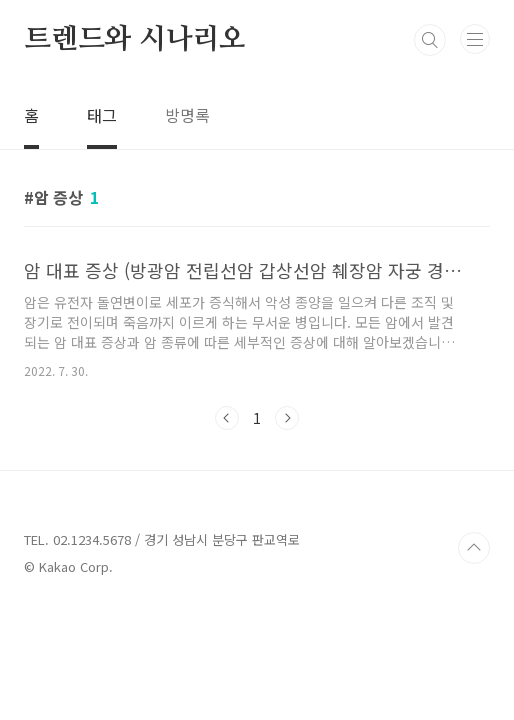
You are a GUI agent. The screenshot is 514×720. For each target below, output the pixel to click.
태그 (102, 115)
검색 (430, 40)
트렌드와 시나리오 (135, 40)
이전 (227, 418)
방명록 (187, 115)
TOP (474, 548)
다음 (287, 418)
